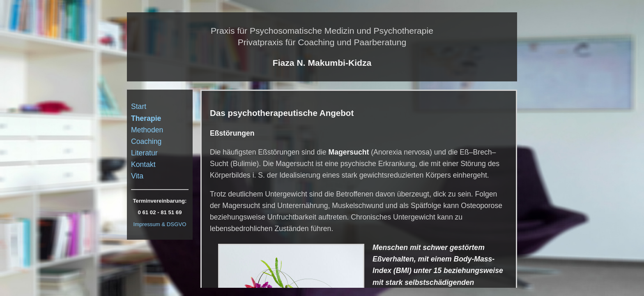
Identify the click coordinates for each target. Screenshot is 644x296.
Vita (137, 176)
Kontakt (143, 164)
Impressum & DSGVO (160, 224)
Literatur (144, 153)
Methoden (147, 130)
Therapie (146, 118)
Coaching (146, 141)
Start (139, 106)
